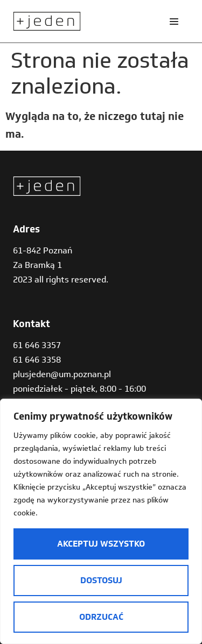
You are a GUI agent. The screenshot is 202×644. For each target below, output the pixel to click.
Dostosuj (101, 580)
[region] (101, 521)
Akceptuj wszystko (101, 544)
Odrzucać (101, 617)
